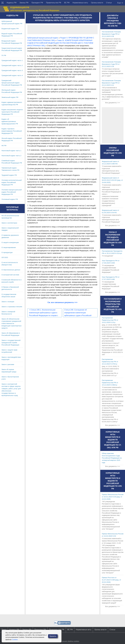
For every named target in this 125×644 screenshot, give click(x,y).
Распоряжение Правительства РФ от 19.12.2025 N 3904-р (110, 383)
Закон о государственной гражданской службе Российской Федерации (11, 343)
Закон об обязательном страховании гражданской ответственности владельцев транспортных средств (11, 323)
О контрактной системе (10, 275)
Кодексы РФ (12, 3)
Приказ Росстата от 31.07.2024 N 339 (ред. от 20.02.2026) (111, 580)
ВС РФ (67, 3)
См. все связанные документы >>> (63, 302)
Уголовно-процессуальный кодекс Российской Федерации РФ (12, 192)
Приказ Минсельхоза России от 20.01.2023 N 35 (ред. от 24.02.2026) (113, 497)
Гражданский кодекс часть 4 (12, 75)
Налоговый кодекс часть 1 (11, 151)
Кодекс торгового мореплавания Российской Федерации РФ (12, 131)
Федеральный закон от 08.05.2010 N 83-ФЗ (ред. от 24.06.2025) (112, 180)
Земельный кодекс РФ (10, 97)
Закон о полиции (8, 302)
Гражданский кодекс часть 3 (12, 70)
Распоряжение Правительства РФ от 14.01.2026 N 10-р (110, 320)
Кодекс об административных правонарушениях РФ (10, 121)
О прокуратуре (7, 252)
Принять (53, 636)
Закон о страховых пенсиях (12, 307)
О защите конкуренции (10, 242)
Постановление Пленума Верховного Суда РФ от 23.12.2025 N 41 (111, 83)
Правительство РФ (54, 3)
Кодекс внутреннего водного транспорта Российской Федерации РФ (12, 112)
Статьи (109, 3)
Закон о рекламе (8, 364)
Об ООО (5, 257)
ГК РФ (4, 55)
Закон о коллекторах (9, 223)
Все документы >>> (113, 103)
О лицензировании (9, 247)
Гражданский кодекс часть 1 (12, 60)
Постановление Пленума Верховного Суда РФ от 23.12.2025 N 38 (111, 34)
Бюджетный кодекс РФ (10, 29)
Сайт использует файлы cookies (67, 641)
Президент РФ (37, 3)
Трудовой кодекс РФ (9, 175)
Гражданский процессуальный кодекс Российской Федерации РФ (12, 83)
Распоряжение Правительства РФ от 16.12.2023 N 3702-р (110, 362)
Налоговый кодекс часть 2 (11, 156)
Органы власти (97, 3)
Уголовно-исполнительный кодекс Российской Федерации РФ (12, 182)
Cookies (15, 639)
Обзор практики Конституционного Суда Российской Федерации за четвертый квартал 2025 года (112, 458)
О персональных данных (11, 270)
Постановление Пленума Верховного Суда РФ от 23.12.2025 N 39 (111, 64)
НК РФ (4, 146)
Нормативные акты (80, 3)
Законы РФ (24, 3)
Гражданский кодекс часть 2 (12, 65)
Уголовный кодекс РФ (10, 199)
